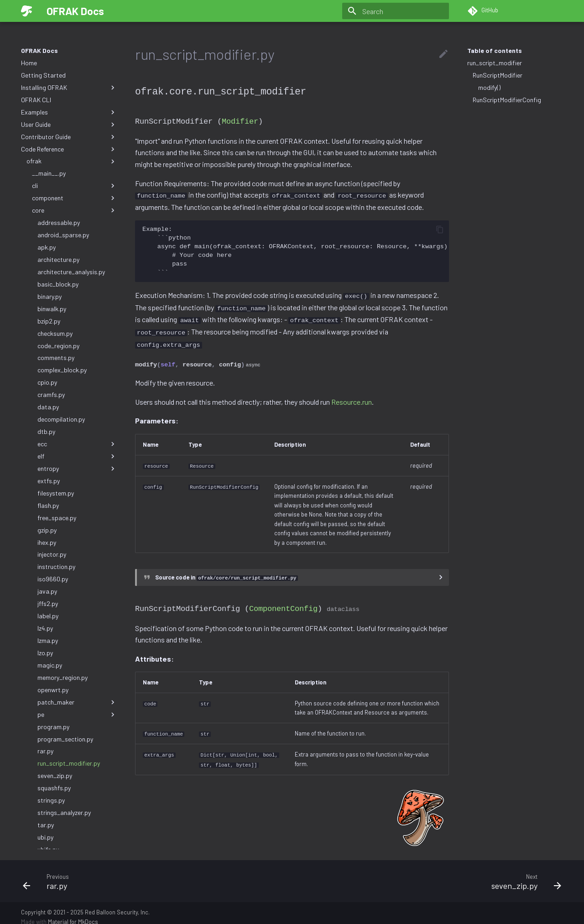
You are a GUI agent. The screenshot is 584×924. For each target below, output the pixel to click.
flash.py (48, 505)
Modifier (240, 120)
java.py (47, 591)
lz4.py (45, 628)
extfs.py (49, 481)
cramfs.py (51, 394)
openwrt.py (53, 690)
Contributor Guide (69, 137)
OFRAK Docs (39, 50)
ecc (77, 444)
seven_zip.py (55, 775)
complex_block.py (62, 370)
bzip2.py (49, 321)
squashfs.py (54, 788)
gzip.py (47, 530)
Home (29, 63)
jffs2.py (48, 603)
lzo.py (45, 653)
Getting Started (43, 75)
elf (77, 456)
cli (74, 186)
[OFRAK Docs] (26, 11)
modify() (489, 87)
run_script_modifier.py (69, 763)
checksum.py (55, 333)
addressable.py (59, 222)
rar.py (45, 751)
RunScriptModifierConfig (507, 100)
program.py (53, 727)
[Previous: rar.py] (154, 873)
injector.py (52, 554)
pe (77, 715)
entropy (77, 469)
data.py (48, 407)
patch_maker (77, 702)
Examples (69, 112)
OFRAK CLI (36, 100)
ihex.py (47, 542)
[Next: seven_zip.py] (430, 873)
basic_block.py (58, 284)
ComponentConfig (283, 602)
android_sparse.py (63, 235)
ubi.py (45, 837)
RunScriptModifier (498, 75)
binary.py (50, 296)
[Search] (396, 11)
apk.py (47, 247)
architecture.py (58, 259)
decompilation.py (61, 419)
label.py (48, 616)
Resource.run (352, 397)
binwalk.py (52, 309)
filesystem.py (56, 493)
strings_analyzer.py (64, 812)
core (74, 210)
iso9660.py (53, 579)
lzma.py (48, 640)
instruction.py (56, 566)
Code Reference (69, 149)
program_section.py (65, 739)
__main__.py (49, 173)
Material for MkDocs (73, 914)
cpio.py (47, 382)
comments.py (56, 358)
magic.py (50, 665)
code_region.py (58, 346)
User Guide (69, 125)
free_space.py (57, 518)
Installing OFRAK (69, 88)
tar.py (46, 825)
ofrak (72, 161)
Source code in (227, 572)
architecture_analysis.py (71, 272)
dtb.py (46, 431)
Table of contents (495, 50)
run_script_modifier (495, 63)
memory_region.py (63, 677)
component (74, 198)
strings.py (51, 800)
